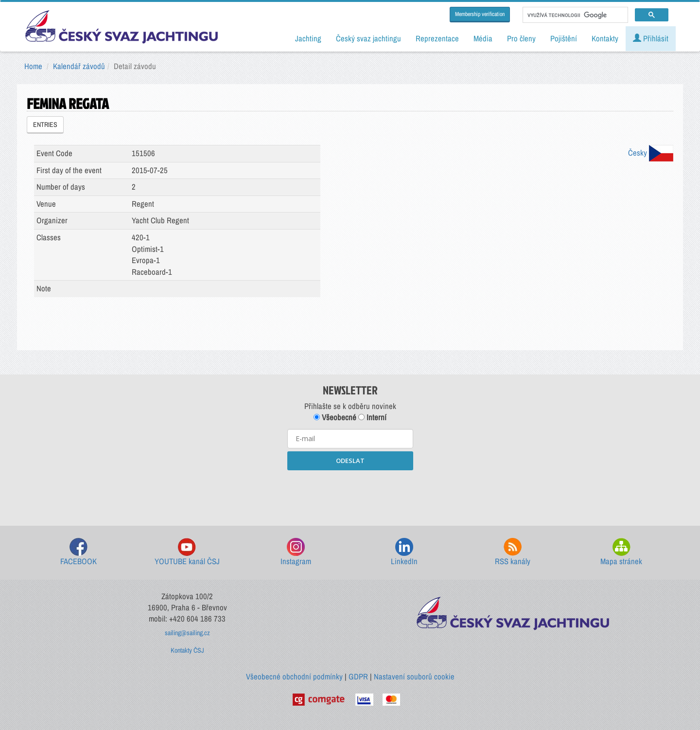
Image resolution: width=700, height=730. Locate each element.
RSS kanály (513, 552)
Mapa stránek (621, 552)
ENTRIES (45, 125)
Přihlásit (651, 38)
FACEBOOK (79, 552)
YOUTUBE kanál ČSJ (187, 552)
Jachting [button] (308, 38)
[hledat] (574, 15)
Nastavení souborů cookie (414, 677)
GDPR (358, 677)
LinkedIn (404, 552)
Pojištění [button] (564, 38)
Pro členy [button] (521, 38)
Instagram (296, 552)
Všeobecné (335, 417)
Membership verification (480, 14)
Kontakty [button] (605, 38)
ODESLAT (350, 461)
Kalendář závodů (79, 66)
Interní (372, 417)
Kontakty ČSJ (187, 650)
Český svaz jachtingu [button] (368, 38)
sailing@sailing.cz (187, 633)
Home (33, 66)
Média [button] (483, 38)
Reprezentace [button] (437, 38)
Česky (651, 153)
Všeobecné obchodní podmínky (294, 677)
